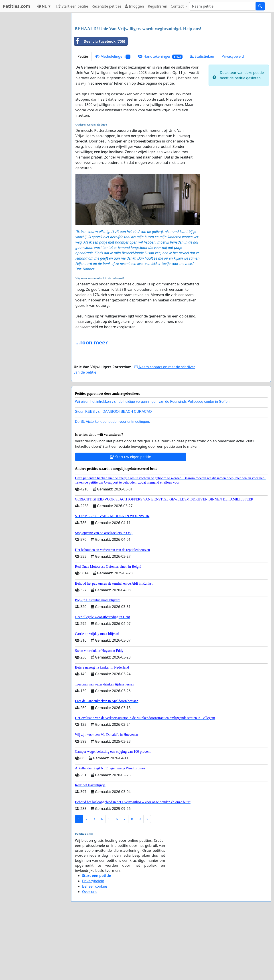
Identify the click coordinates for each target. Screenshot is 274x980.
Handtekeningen (160, 56)
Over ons (90, 892)
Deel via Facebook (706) (99, 41)
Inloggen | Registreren (146, 6)
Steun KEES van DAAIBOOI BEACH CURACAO (113, 412)
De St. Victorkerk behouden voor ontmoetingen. (113, 422)
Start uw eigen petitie (131, 457)
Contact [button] (178, 6)
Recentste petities (107, 6)
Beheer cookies (95, 886)
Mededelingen (113, 56)
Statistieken (202, 56)
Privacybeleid (233, 56)
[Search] (222, 6)
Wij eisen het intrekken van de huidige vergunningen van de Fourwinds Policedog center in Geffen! (153, 402)
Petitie (83, 56)
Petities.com (16, 6)
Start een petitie (72, 6)
